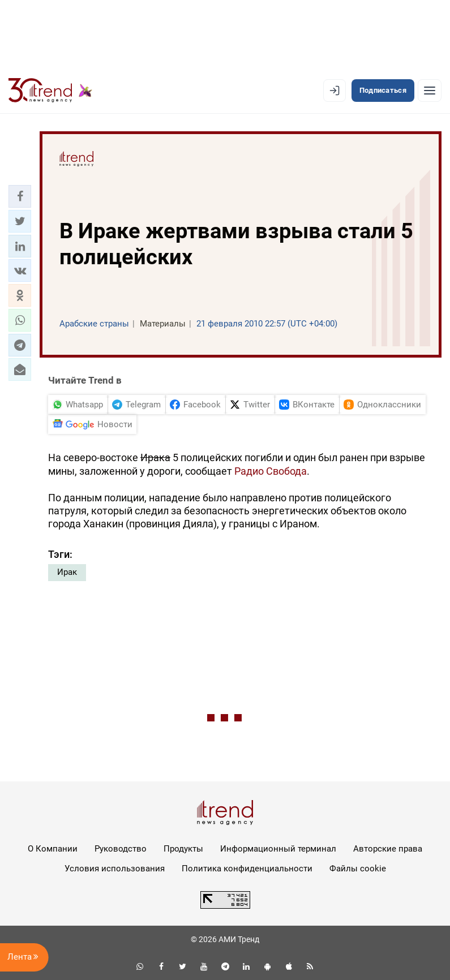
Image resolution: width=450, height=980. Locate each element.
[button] (20, 196)
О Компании (53, 849)
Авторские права (388, 849)
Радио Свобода (271, 471)
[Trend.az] (50, 91)
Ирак (67, 572)
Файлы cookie (358, 869)
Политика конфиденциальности (247, 869)
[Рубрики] (430, 91)
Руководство (121, 849)
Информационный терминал (278, 849)
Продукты (183, 849)
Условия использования (115, 869)
